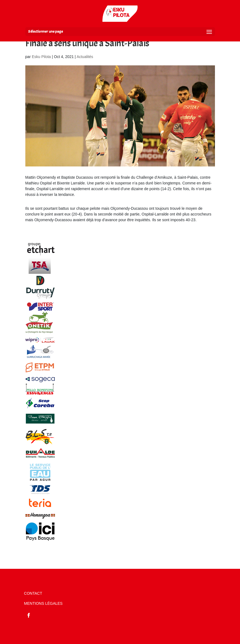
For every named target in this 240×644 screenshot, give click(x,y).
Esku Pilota (41, 57)
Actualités (85, 57)
